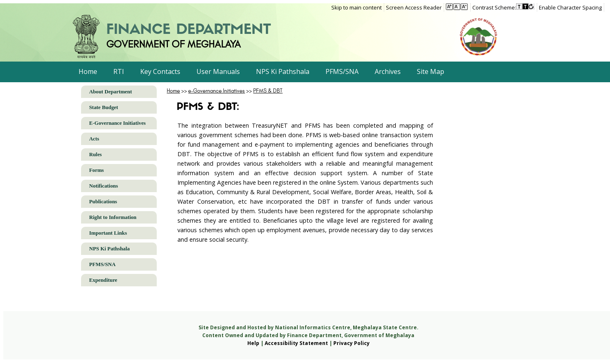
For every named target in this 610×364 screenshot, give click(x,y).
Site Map (431, 71)
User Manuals (218, 71)
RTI (119, 71)
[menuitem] (358, 7)
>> (177, 90)
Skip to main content (356, 7)
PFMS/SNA (342, 71)
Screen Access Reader (414, 7)
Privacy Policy (352, 343)
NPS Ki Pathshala (283, 71)
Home (88, 71)
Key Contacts (160, 71)
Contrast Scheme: (494, 7)
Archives (388, 71)
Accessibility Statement (296, 343)
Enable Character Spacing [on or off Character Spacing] (570, 7)
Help (253, 343)
